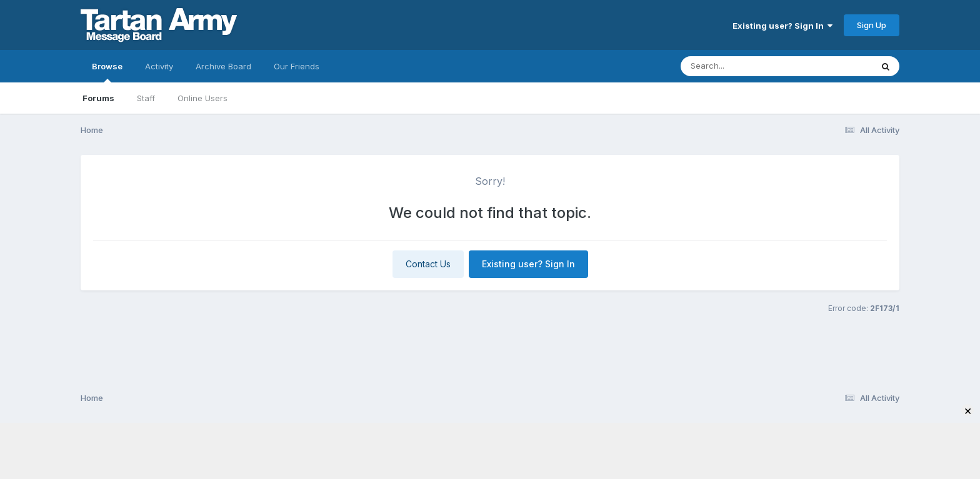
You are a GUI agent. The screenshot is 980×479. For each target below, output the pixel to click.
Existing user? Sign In (782, 26)
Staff (146, 98)
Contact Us (428, 264)
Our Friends (297, 66)
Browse (107, 72)
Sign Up (872, 25)
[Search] (742, 66)
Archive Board (223, 66)
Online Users (202, 98)
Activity (159, 66)
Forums (98, 98)
